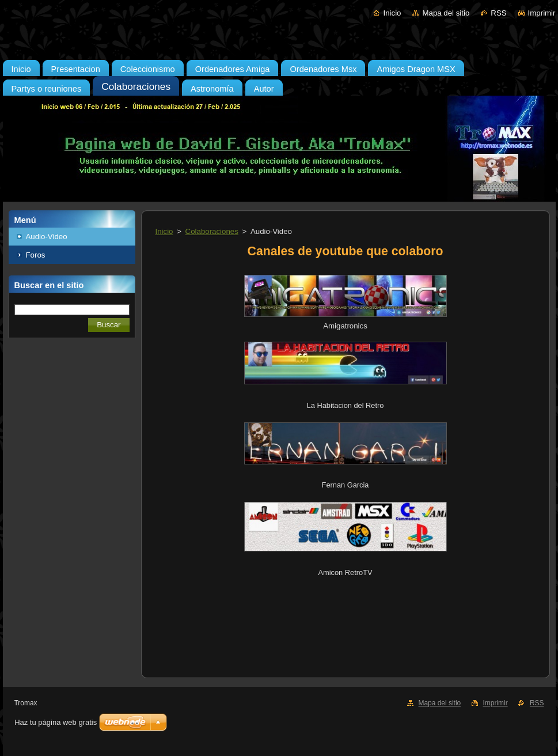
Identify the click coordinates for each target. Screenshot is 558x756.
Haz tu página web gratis (56, 722)
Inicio (392, 13)
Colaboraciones (212, 231)
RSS (498, 13)
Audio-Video (47, 237)
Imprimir (542, 13)
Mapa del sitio (446, 13)
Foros (36, 255)
